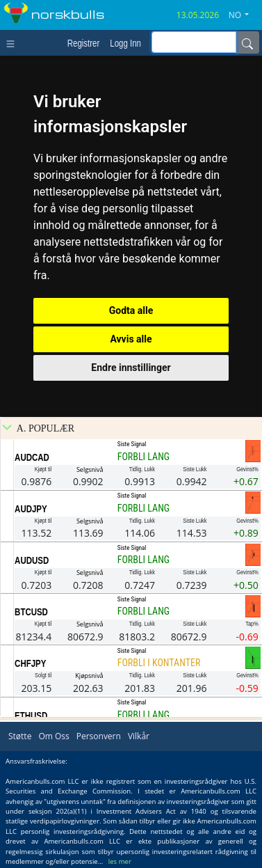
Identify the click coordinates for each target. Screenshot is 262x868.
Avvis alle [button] (131, 339)
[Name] (247, 42)
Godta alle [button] (131, 310)
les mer (120, 861)
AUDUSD (32, 560)
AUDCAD (32, 457)
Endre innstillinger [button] (131, 368)
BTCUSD (31, 612)
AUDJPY (31, 509)
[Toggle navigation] (14, 42)
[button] (244, 15)
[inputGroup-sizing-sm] (194, 42)
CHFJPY (30, 663)
